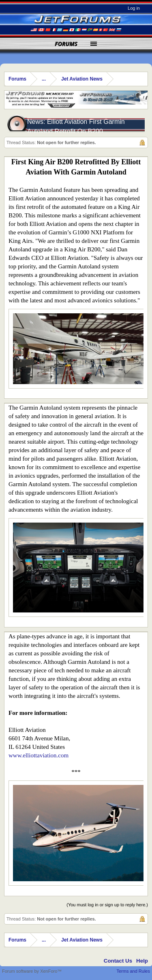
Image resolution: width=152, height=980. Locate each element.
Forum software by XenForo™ (32, 971)
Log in (134, 8)
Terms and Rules (133, 971)
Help (142, 961)
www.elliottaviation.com (39, 755)
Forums (66, 44)
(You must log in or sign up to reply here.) (107, 905)
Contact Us (118, 961)
